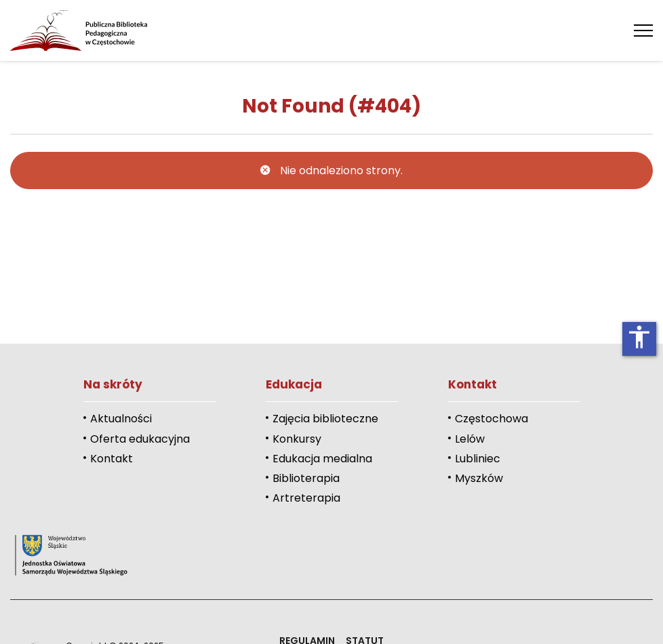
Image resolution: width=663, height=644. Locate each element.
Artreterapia (306, 498)
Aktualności (121, 419)
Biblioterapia (306, 478)
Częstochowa (491, 419)
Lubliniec (478, 459)
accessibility (639, 337)
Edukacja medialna (322, 459)
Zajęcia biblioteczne (325, 419)
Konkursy (297, 439)
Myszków (479, 478)
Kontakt (112, 459)
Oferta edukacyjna (140, 439)
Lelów (470, 439)
